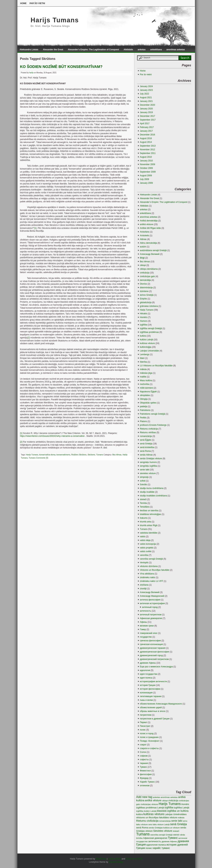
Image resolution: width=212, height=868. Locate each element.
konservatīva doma (47, 455)
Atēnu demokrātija (149, 243)
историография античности (153, 681)
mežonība (145, 384)
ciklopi (143, 265)
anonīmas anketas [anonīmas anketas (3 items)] (169, 797)
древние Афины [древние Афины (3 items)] (169, 841)
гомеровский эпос (149, 633)
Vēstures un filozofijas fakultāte (155, 570)
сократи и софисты (149, 748)
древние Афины (148, 663)
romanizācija (146, 436)
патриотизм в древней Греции (155, 719)
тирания (144, 763)
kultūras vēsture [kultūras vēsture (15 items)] (154, 814)
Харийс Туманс (147, 782)
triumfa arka (146, 522)
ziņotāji (143, 589)
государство (146, 637)
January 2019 (146, 112)
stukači (143, 499)
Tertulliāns (145, 507)
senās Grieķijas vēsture (151, 459)
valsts (143, 537)
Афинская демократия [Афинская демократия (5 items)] (155, 838)
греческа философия (150, 641)
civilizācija (145, 273)
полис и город (147, 734)
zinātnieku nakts (148, 577)
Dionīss (144, 284)
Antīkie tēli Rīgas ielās (150, 228)
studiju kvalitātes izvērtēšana (154, 496)
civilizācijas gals (148, 276)
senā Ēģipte (146, 440)
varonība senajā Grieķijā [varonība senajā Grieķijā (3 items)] (161, 835)
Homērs (144, 317)
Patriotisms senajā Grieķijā (153, 414)
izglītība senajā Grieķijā (151, 328)
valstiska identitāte (149, 533)
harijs (31, 73)
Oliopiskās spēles (148, 403)
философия (146, 774)
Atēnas (143, 239)
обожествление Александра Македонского (161, 704)
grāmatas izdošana (149, 306)
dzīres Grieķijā (147, 295)
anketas (142, 50)
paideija (144, 406)
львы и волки (146, 700)
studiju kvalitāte (147, 492)
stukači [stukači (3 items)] (176, 831)
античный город (150, 607)
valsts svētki (146, 551)
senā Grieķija (146, 444)
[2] (29, 338)
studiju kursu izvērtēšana (152, 488)
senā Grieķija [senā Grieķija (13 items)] (178, 824)
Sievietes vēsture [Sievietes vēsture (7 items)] (163, 831)
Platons (144, 421)
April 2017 (145, 124)
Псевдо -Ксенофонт (150, 741)
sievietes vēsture (148, 473)
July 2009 (144, 179)
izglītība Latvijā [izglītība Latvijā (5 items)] (182, 808)
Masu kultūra (146, 380)
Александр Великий (150, 592)
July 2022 (144, 94)
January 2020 (146, 109)
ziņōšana (144, 585)
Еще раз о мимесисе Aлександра (156, 667)
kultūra (143, 336)
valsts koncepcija (148, 544)
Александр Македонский (152, 596)
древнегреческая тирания (153, 648)
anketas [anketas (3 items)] (157, 797)
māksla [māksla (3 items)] (181, 817)
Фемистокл (145, 771)
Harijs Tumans (55, 20)
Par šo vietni (37, 3)
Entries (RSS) (115, 859)
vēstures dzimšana (149, 566)
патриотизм (146, 715)
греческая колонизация (151, 644)
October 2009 (146, 168)
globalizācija (146, 302)
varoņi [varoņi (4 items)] (176, 835)
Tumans (100, 455)
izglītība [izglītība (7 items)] (169, 807)
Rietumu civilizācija (149, 429)
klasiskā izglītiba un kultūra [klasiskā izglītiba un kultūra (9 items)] (173, 811)
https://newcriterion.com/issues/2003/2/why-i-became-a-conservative (52, 436)
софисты (144, 760)
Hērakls (144, 314)
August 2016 (146, 138)
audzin (143, 247)
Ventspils (144, 563)
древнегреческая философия (155, 652)
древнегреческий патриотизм (154, 659)
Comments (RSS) (134, 859)
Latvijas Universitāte (149, 351)
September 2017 (148, 120)
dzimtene (144, 291)
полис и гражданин (149, 737)
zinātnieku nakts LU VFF (152, 581)
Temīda (143, 503)
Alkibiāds (128, 50)
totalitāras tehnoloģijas (151, 514)
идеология (145, 670)
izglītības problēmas (149, 332)
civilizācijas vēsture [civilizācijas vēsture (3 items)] (149, 804)
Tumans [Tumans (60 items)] (143, 834)
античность (146, 611)
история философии (150, 689)
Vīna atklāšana (147, 574)
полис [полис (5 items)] (149, 848)
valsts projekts (147, 548)
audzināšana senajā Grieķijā (153, 250)
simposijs (144, 477)
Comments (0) (42, 458)
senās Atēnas (146, 455)
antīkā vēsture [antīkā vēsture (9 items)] (153, 800)
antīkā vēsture (147, 224)
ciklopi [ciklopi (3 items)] (165, 800)
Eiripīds (144, 299)
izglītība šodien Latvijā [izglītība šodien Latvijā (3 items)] (146, 811)
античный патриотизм (151, 615)
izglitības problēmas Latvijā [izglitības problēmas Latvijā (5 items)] (150, 808)
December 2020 (148, 105)
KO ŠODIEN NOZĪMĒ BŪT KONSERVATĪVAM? (61, 67)
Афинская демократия (151, 618)
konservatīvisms (63, 455)
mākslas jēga (146, 373)
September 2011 (148, 153)
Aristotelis (145, 236)
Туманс (144, 767)
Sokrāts (144, 485)
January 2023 (146, 90)
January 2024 (146, 86)
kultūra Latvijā (147, 340)
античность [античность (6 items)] (155, 841)
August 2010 (146, 157)
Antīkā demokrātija (149, 221)
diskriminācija (146, 288)
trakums (144, 518)
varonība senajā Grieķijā (151, 559)
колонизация (146, 693)
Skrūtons (91, 455)
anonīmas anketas (176, 50)
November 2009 (148, 164)
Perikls (143, 418)
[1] (35, 228)
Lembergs (145, 354)
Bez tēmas (117, 455)
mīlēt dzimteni (147, 388)
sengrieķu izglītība (149, 466)
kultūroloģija (146, 347)
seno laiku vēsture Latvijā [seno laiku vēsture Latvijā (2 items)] (159, 824)
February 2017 (147, 127)
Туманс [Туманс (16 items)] (173, 838)
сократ (143, 745)
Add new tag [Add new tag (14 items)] (144, 797)
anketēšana (156, 50)
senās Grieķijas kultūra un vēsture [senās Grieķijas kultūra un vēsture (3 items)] (164, 828)
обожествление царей (151, 707)
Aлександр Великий (150, 254)
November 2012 (148, 150)
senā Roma (145, 451)
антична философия (150, 600)
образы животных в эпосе (153, 711)
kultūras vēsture (148, 343)
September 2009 (148, 172)
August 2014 (146, 142)
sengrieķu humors (148, 462)
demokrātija (145, 280)
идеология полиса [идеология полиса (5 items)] (156, 845)
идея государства (149, 674)
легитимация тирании (151, 696)
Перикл (144, 722)
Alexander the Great (53, 50)
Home (23, 3)
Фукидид (144, 778)
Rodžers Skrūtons (79, 455)
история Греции (148, 685)
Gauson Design (116, 862)
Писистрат (145, 726)
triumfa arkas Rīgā (149, 525)
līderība (144, 362)
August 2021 (146, 98)
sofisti (143, 481)
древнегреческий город (151, 655)
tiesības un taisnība (149, 511)
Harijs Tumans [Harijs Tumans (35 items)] (170, 804)
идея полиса (146, 678)
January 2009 (146, 183)
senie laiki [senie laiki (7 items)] (177, 821)
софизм (144, 756)
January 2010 (146, 161)
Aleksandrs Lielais (29, 50)
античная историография (152, 603)
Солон (143, 752)
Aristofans (145, 232)
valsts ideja (145, 540)
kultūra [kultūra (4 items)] (140, 814)
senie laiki (145, 470)
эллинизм (145, 786)
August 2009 (146, 176)
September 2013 (148, 146)
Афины (144, 622)
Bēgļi (142, 258)
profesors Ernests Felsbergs (153, 425)
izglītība (144, 325)
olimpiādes (145, 395)
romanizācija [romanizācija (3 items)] (165, 821)
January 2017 (146, 131)
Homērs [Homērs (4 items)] (185, 804)
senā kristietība (147, 447)
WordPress (101, 859)
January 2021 (146, 101)
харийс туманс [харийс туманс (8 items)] (161, 848)
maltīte (143, 377)
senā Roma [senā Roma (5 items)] (142, 828)
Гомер (143, 629)
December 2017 (148, 116)
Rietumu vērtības (148, 432)
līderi (142, 358)
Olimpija (144, 399)
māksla (143, 369)
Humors (144, 321)
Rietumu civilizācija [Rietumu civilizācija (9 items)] (147, 821)
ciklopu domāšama (149, 269)
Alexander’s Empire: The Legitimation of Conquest (93, 50)
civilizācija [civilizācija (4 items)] (173, 801)
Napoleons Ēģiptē (148, 392)
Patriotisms (145, 410)
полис (143, 730)
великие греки (147, 626)
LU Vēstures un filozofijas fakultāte (156, 366)
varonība (144, 555)
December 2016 (148, 135)
